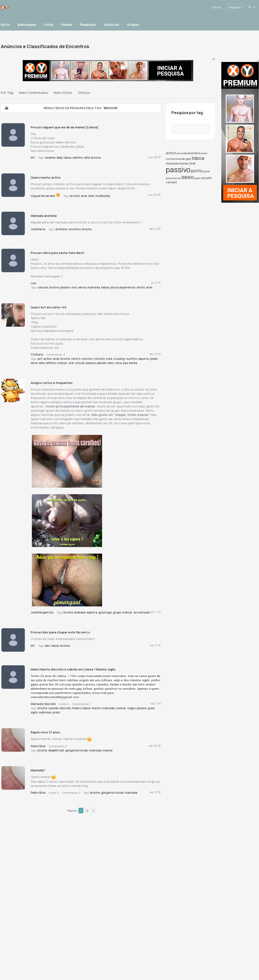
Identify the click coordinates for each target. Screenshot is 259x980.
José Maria (38, 229)
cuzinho (131, 359)
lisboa (67, 158)
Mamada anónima (44, 216)
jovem (154, 359)
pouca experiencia (123, 287)
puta (151, 708)
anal (84, 196)
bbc (47, 646)
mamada (94, 287)
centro (76, 359)
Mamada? (38, 770)
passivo (65, 287)
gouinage (105, 612)
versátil (206, 178)
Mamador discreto (43, 704)
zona (118, 363)
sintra (141, 287)
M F (33, 158)
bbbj (59, 158)
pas (125, 363)
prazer (206, 171)
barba (133, 363)
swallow (50, 158)
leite (87, 158)
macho (96, 708)
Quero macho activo (46, 177)
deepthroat (56, 750)
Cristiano (37, 354)
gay (188, 159)
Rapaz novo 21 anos (45, 732)
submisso (45, 712)
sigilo (34, 712)
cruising (119, 359)
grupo (117, 612)
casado (53, 708)
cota (109, 359)
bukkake (80, 612)
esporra (143, 359)
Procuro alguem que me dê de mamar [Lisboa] (65, 127)
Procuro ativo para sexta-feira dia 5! (57, 253)
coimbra (171, 159)
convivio (87, 359)
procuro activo (173, 178)
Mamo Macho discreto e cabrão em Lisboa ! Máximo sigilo (73, 669)
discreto (65, 708)
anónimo (61, 229)
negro (131, 708)
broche (96, 158)
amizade (182, 153)
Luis (33, 283)
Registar (235, 7)
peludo (102, 363)
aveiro (204, 153)
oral (74, 287)
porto (197, 171)
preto (56, 712)
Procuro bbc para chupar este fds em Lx (60, 632)
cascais (43, 287)
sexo (111, 363)
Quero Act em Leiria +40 (48, 307)
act (40, 359)
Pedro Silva (38, 746)
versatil (171, 182)
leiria (34, 363)
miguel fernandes (43, 196)
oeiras (82, 287)
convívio (99, 359)
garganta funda (76, 750)
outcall (80, 363)
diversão (181, 159)
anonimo (75, 229)
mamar (62, 363)
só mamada (142, 612)
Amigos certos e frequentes (52, 383)
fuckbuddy (103, 196)
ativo (197, 153)
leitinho (78, 158)
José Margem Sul (42, 612)
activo (48, 359)
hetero (77, 708)
